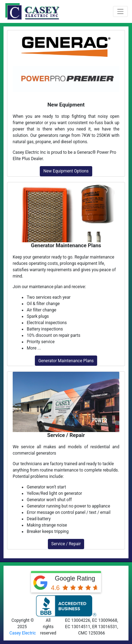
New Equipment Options (66, 171)
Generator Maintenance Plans (66, 361)
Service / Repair (66, 544)
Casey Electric (23, 633)
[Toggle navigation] (121, 11)
